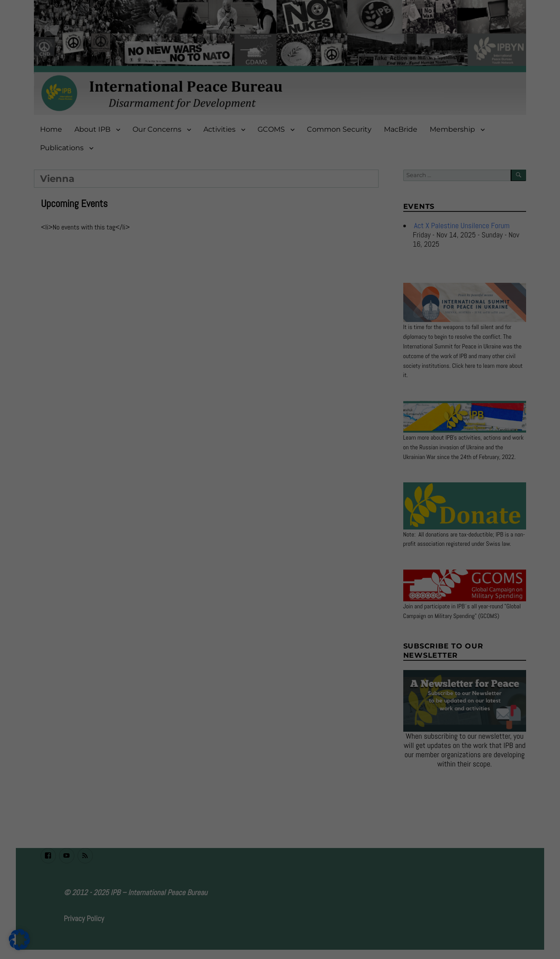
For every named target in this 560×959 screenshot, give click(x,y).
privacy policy (196, 104)
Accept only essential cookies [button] (280, 159)
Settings (204, 113)
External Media (313, 71)
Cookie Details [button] (280, 205)
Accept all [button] (195, 133)
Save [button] (365, 133)
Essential (307, 34)
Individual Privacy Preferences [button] (280, 185)
